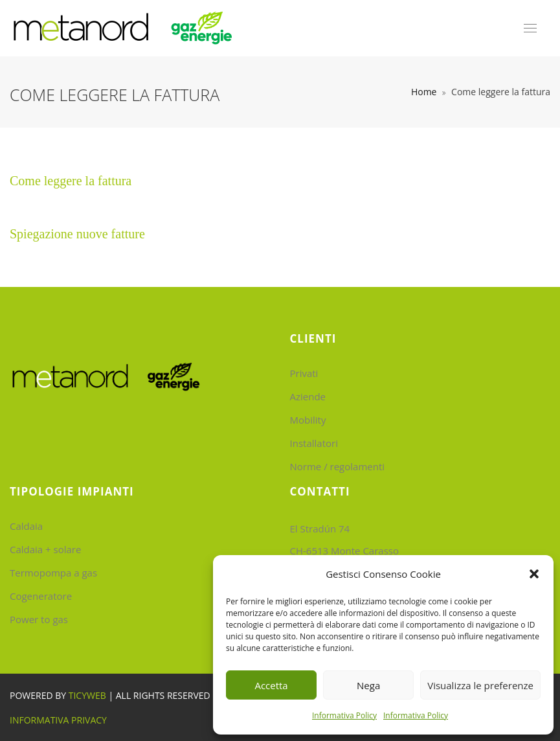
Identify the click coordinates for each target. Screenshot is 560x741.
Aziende (308, 396)
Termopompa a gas (53, 573)
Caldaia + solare (45, 549)
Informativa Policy (344, 715)
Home (424, 92)
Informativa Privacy (58, 720)
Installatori (314, 443)
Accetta (271, 685)
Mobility (308, 420)
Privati (304, 373)
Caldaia (26, 526)
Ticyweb (87, 695)
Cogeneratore (41, 596)
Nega (368, 685)
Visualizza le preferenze (480, 685)
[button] (534, 574)
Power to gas (39, 619)
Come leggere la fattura (71, 181)
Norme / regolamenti (338, 466)
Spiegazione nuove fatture (77, 234)
